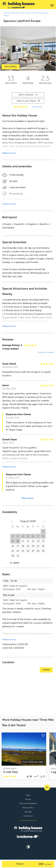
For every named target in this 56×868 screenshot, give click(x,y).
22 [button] (43, 546)
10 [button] (18, 541)
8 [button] (43, 536)
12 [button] (28, 541)
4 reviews (37, 107)
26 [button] (28, 551)
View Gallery (11, 67)
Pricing (28, 799)
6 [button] (33, 536)
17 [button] (18, 546)
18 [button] (23, 546)
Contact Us (28, 816)
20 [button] (33, 546)
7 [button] (38, 536)
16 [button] (13, 546)
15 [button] (43, 541)
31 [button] (18, 556)
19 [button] (28, 546)
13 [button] (33, 541)
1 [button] (43, 531)
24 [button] (18, 551)
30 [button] (13, 556)
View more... (28, 498)
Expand (46, 670)
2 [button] (13, 536)
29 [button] (43, 551)
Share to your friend (28, 101)
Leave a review (46, 352)
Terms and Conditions (28, 803)
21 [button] (38, 546)
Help (28, 795)
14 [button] (38, 541)
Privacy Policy (28, 808)
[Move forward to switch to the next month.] (43, 521)
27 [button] (33, 551)
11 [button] (23, 541)
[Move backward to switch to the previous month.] (13, 521)
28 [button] (38, 551)
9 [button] (13, 541)
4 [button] (23, 536)
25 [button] (23, 551)
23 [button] (13, 551)
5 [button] (28, 536)
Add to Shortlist (28, 95)
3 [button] (18, 536)
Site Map (28, 812)
